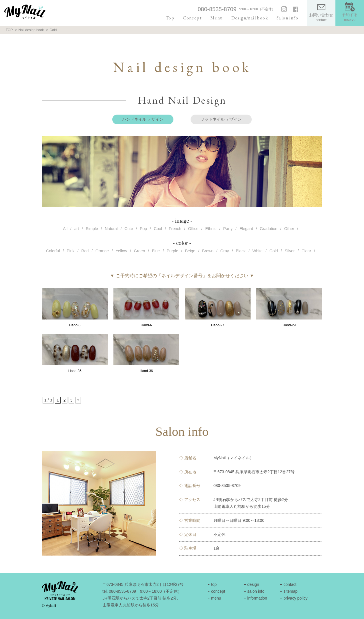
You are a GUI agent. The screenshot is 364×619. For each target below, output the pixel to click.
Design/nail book (250, 18)
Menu (217, 18)
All (65, 229)
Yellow (121, 251)
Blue (156, 251)
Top (170, 18)
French (175, 229)
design (253, 584)
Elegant (246, 229)
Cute (129, 229)
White (257, 251)
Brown (208, 251)
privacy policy (295, 598)
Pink (70, 251)
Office (193, 229)
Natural (111, 229)
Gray (225, 251)
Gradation (268, 229)
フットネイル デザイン (221, 119)
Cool (158, 229)
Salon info (287, 18)
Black (241, 251)
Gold (274, 251)
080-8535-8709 (217, 9)
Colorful (53, 251)
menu (216, 598)
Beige (190, 251)
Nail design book (31, 30)
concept (218, 591)
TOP (9, 30)
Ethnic (211, 229)
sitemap (290, 591)
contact (290, 584)
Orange (102, 251)
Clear (306, 251)
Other (289, 229)
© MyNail (49, 606)
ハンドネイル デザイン (143, 119)
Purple (172, 251)
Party (228, 229)
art (77, 229)
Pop (143, 229)
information (257, 598)
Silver (290, 251)
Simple (92, 229)
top (214, 584)
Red (85, 251)
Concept (192, 18)
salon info (256, 591)
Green (140, 251)
